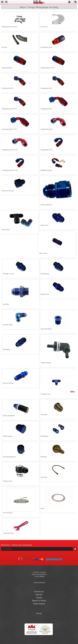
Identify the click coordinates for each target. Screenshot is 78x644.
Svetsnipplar (44, 414)
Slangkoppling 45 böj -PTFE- (9, 109)
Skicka (75, 549)
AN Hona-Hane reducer (8, 191)
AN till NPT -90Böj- (8, 325)
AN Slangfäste (44, 436)
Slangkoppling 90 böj (46, 109)
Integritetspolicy (39, 604)
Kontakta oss (39, 592)
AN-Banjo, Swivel (8, 481)
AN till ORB (6, 304)
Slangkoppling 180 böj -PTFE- (10, 170)
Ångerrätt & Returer (39, 601)
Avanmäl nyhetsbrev (40, 583)
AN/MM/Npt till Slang (46, 170)
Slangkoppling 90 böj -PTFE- (9, 129)
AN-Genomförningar (8, 383)
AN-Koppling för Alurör (46, 47)
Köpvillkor (39, 595)
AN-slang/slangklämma (9, 457)
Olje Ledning (44, 477)
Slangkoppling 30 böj (8, 88)
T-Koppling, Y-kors (45, 394)
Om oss (39, 613)
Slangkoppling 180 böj (47, 150)
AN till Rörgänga (45, 274)
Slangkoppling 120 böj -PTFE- (10, 150)
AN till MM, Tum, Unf (8, 274)
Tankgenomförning (46, 363)
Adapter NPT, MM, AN (46, 329)
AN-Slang (4, 47)
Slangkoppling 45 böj (46, 88)
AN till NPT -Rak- (45, 294)
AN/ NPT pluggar (7, 436)
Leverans (39, 598)
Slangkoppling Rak (7, 68)
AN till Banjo (44, 457)
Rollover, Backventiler (9, 416)
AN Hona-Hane (6, 230)
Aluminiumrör (44, 27)
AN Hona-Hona (43, 253)
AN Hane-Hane (45, 225)
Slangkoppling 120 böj (47, 129)
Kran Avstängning (8, 513)
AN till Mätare (7, 349)
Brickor (42, 508)
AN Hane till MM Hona (46, 205)
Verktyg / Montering (8, 533)
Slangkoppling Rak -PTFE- (48, 68)
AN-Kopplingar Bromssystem (10, 27)
